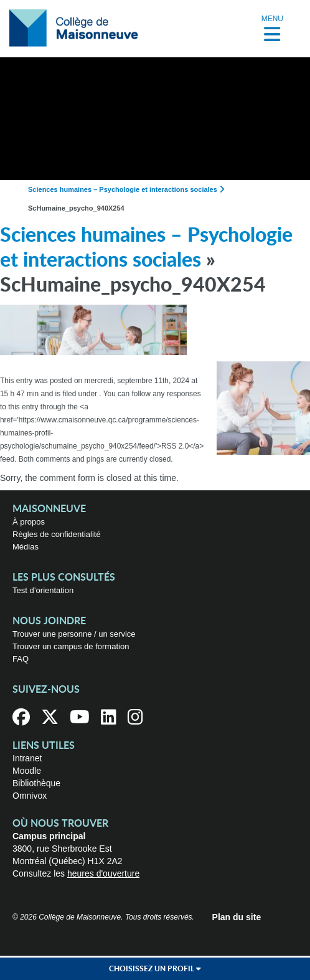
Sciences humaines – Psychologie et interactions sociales (123, 189)
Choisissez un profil (155, 969)
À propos (29, 522)
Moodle (27, 771)
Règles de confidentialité (57, 534)
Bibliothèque (36, 783)
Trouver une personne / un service (74, 634)
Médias (26, 547)
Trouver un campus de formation (71, 646)
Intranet (27, 758)
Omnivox (30, 796)
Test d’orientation (43, 590)
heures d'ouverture (103, 873)
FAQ (21, 659)
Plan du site (237, 917)
